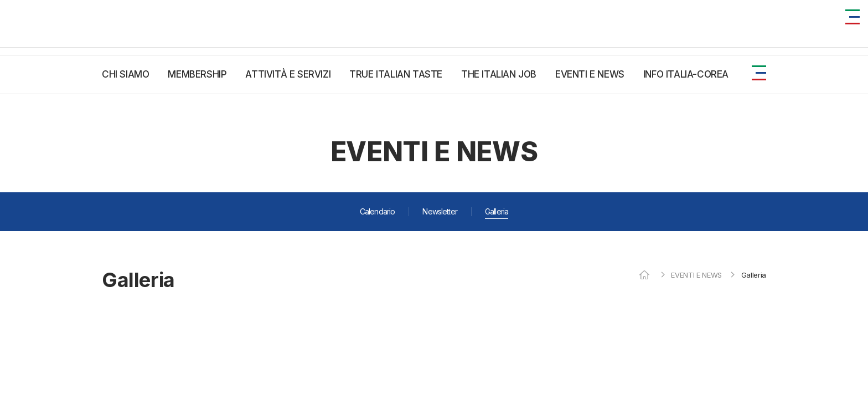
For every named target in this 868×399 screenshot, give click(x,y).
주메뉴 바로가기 (0, 0)
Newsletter (440, 211)
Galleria (497, 211)
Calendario (378, 211)
